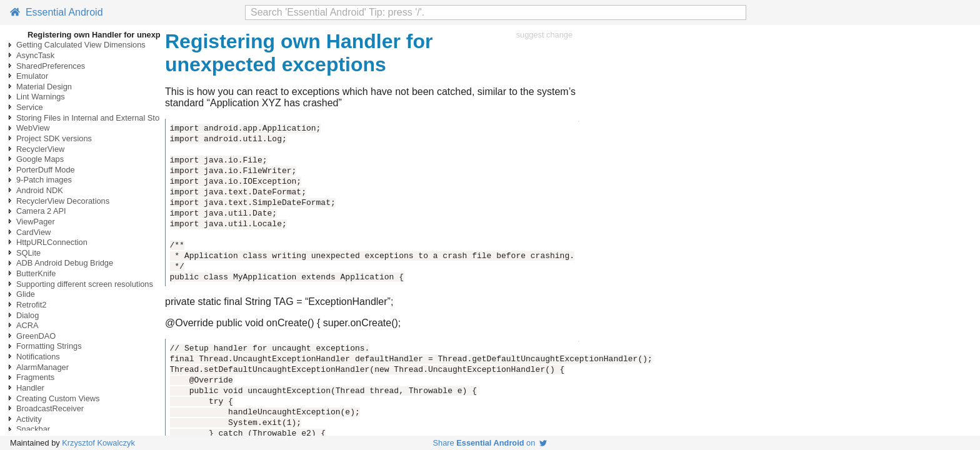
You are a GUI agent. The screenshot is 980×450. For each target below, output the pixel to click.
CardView (33, 232)
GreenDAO (36, 336)
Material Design (44, 87)
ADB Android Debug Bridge (65, 263)
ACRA (27, 325)
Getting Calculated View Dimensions (81, 45)
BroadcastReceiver (50, 408)
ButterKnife (36, 273)
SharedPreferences (51, 66)
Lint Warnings (41, 97)
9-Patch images (44, 180)
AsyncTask (35, 55)
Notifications (38, 357)
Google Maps (40, 159)
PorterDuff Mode (46, 170)
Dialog (27, 315)
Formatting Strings (49, 346)
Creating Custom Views (58, 398)
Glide (26, 294)
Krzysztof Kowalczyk (98, 443)
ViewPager (36, 222)
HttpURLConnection (52, 242)
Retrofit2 (31, 305)
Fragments (35, 377)
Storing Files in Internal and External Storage (96, 118)
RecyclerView (40, 149)
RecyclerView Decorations (63, 201)
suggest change (544, 35)
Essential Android (57, 12)
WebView (33, 128)
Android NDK (40, 190)
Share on (490, 443)
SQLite (28, 253)
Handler (30, 388)
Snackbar (33, 429)
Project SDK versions (54, 138)
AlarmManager (42, 367)
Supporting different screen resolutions (85, 284)
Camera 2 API (41, 211)
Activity (29, 419)
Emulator (32, 76)
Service (30, 107)
